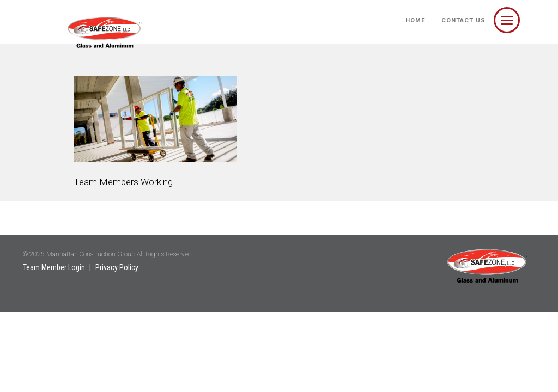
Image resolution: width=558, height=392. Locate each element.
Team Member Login (54, 267)
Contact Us (463, 20)
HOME (415, 20)
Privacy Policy (117, 267)
